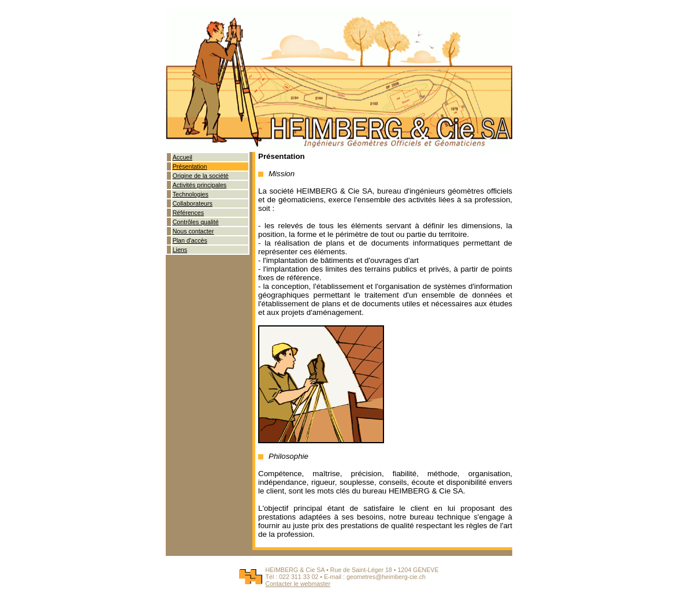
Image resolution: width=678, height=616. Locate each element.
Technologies (191, 194)
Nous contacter (193, 231)
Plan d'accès (190, 240)
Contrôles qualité (196, 222)
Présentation (190, 166)
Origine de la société (201, 176)
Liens (180, 250)
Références (189, 213)
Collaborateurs (193, 203)
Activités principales (200, 185)
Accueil (182, 157)
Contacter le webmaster (298, 584)
